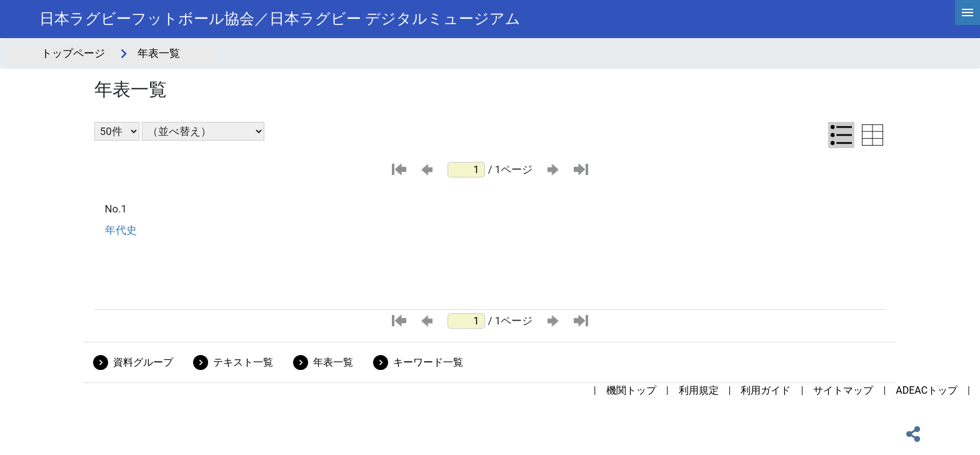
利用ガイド (766, 390)
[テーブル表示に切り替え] (872, 135)
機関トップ (631, 390)
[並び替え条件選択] (203, 131)
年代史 (121, 230)
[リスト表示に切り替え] (841, 135)
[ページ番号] (466, 170)
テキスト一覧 (243, 362)
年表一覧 (333, 362)
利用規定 (699, 390)
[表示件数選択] (117, 131)
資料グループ (143, 362)
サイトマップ (843, 390)
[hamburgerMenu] (967, 12)
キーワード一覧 (428, 362)
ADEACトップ (927, 390)
